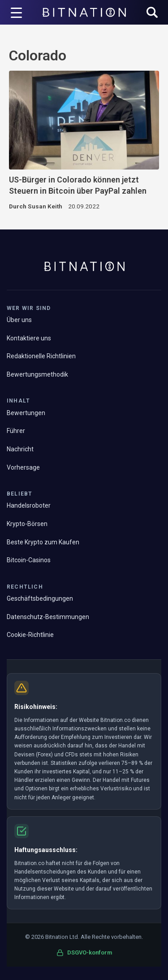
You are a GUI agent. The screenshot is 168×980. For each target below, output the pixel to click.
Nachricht (20, 449)
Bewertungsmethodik (37, 374)
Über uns (19, 320)
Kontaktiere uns (29, 338)
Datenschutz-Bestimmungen (48, 617)
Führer (16, 431)
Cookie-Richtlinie (30, 635)
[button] (152, 13)
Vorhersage (23, 467)
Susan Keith (45, 206)
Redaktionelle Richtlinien (41, 356)
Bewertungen (26, 413)
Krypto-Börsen (27, 524)
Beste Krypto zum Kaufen (43, 542)
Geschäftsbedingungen (40, 598)
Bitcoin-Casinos (29, 560)
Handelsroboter (29, 505)
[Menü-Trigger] (17, 13)
